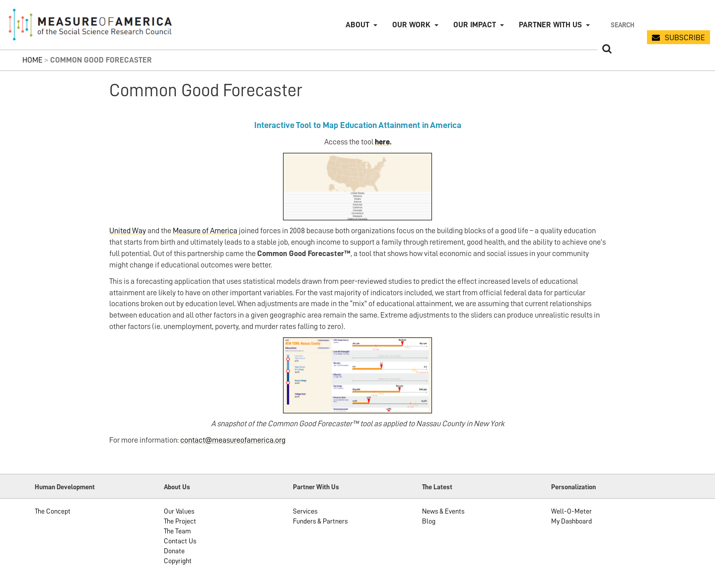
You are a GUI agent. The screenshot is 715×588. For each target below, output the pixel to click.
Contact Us (180, 541)
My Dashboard (572, 521)
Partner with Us (550, 25)
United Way (128, 231)
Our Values (179, 511)
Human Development (65, 487)
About (357, 25)
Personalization (573, 487)
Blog (429, 521)
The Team (178, 531)
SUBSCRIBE (685, 38)
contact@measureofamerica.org (233, 440)
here (382, 142)
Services (305, 511)
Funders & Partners (320, 521)
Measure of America (205, 231)
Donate (174, 551)
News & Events (443, 511)
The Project (180, 521)
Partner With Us (316, 487)
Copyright (178, 561)
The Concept (53, 511)
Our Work (411, 25)
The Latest (437, 487)
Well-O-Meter (572, 511)
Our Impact (475, 25)
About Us (177, 487)
